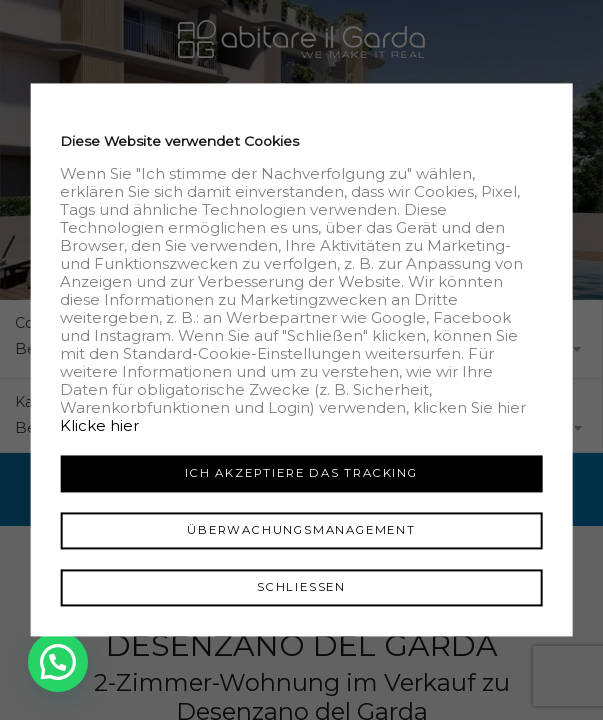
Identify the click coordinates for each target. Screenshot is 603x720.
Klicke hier (99, 425)
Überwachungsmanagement (301, 530)
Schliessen (301, 587)
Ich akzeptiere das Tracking (301, 473)
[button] (59, 661)
